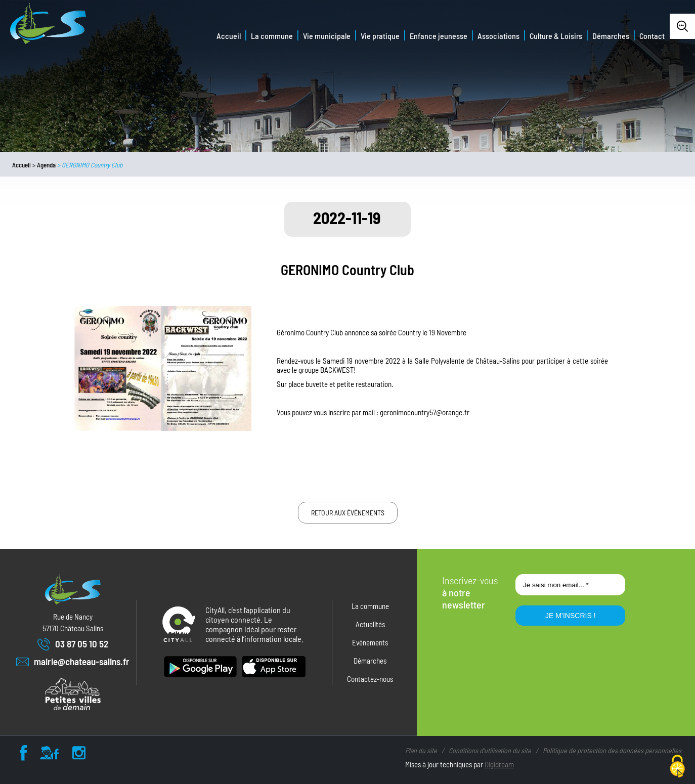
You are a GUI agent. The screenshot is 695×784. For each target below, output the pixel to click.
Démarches (611, 36)
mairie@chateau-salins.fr (73, 662)
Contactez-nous (370, 679)
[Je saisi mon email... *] (570, 585)
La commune (272, 36)
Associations (498, 36)
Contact (652, 36)
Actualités (370, 624)
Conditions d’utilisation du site (490, 750)
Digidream (499, 764)
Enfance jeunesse (439, 36)
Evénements (370, 642)
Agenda (46, 165)
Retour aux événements (348, 513)
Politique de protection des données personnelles (612, 750)
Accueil (229, 36)
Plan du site (421, 750)
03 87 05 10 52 (73, 644)
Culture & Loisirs (556, 36)
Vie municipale (327, 36)
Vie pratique (380, 36)
